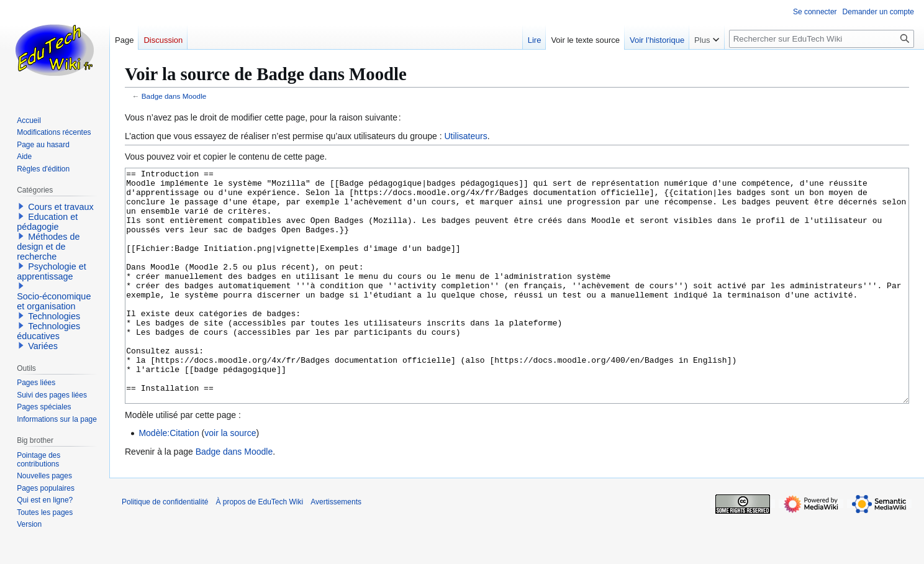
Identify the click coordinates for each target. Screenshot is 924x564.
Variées (43, 346)
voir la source (230, 480)
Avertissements (336, 548)
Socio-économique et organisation (54, 301)
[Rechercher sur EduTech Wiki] (822, 39)
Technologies (54, 316)
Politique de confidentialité (165, 548)
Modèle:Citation (169, 480)
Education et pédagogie (47, 222)
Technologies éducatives (48, 331)
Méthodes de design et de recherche (48, 247)
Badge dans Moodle (174, 96)
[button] (21, 206)
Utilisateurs (465, 136)
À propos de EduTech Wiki (259, 548)
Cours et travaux (61, 207)
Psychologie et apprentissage (52, 271)
